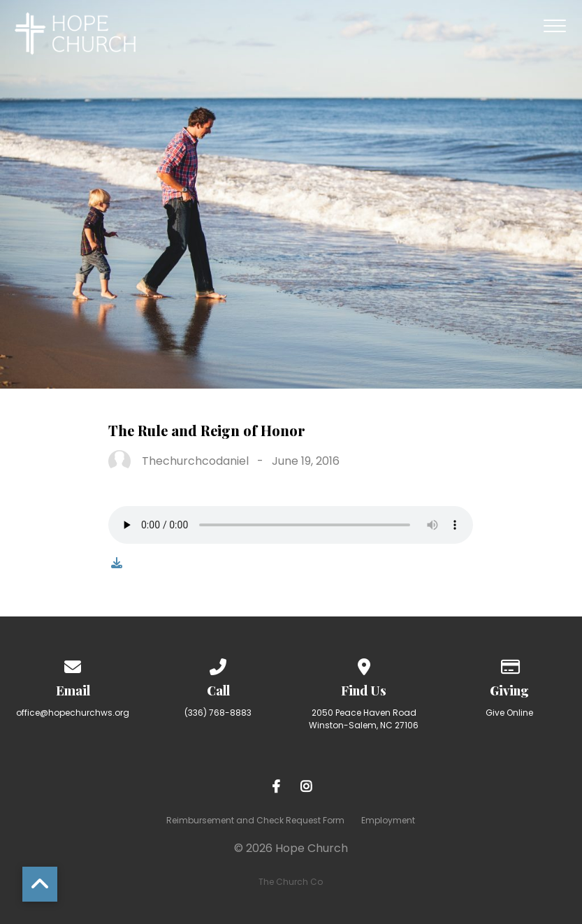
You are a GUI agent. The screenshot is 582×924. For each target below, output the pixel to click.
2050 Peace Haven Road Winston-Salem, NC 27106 (364, 719)
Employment (388, 820)
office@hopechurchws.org (73, 713)
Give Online (509, 713)
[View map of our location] (364, 664)
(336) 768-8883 (218, 713)
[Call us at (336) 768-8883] (219, 664)
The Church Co (291, 882)
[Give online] (509, 664)
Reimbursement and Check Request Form (255, 820)
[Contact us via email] (73, 664)
